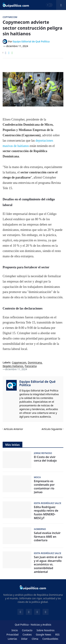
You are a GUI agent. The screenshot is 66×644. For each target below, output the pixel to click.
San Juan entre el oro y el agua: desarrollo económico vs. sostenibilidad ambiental (48, 564)
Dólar (24, 639)
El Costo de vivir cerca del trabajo (45, 459)
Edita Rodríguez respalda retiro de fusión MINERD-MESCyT (46, 513)
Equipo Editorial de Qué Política (37, 383)
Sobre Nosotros (46, 630)
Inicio (15, 630)
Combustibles (50, 639)
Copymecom (19, 363)
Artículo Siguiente (52, 429)
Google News (44, 635)
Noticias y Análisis (41, 625)
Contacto (27, 630)
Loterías (12, 639)
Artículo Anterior (13, 429)
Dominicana (35, 363)
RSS (57, 635)
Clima (35, 639)
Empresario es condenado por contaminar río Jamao (44, 487)
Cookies (27, 635)
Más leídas (12, 445)
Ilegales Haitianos (13, 366)
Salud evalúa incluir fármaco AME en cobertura (47, 537)
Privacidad (12, 635)
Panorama (31, 366)
